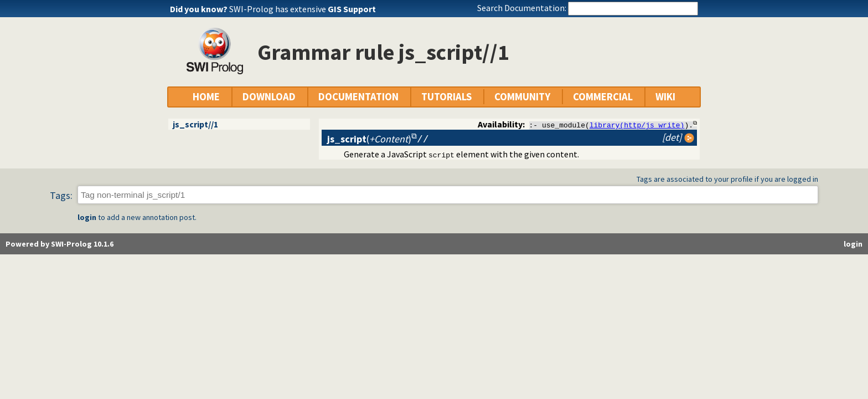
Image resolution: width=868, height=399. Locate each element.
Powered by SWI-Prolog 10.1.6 (60, 244)
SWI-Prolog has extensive (303, 9)
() (369, 139)
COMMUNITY (522, 97)
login (87, 218)
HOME (206, 97)
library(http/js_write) (637, 125)
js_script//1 (195, 124)
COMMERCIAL (603, 97)
